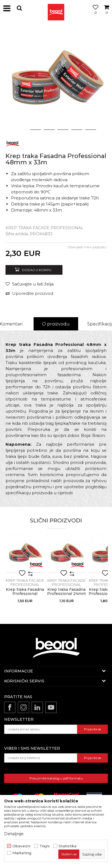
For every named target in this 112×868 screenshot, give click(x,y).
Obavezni (21, 846)
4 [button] (63, 130)
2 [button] (35, 130)
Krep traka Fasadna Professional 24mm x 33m (66, 594)
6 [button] (90, 130)
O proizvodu (56, 324)
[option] (56, 80)
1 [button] (22, 130)
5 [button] (77, 130)
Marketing (22, 853)
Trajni (44, 846)
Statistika (68, 846)
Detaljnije (14, 834)
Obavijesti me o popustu (87, 247)
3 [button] (49, 130)
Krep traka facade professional (44, 228)
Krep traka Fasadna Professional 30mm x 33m (25, 594)
